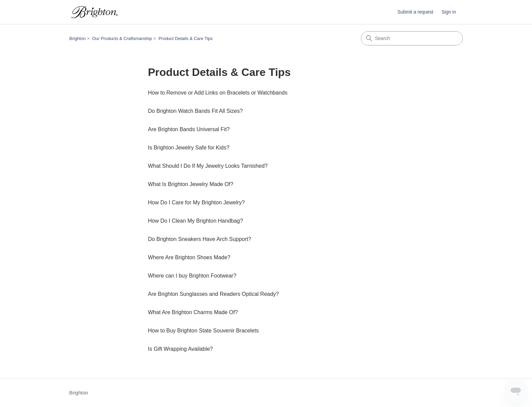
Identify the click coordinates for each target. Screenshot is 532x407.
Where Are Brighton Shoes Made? (189, 257)
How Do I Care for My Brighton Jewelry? (196, 202)
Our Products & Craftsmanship (122, 38)
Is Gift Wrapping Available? (180, 349)
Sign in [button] (449, 12)
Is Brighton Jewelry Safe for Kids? (189, 148)
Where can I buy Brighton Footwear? (192, 276)
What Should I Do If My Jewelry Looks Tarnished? (208, 166)
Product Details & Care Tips (186, 38)
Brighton (77, 38)
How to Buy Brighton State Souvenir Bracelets (203, 331)
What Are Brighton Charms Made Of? (193, 312)
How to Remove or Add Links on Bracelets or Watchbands (218, 93)
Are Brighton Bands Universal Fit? (189, 129)
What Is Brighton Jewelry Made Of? (191, 184)
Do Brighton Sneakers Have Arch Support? (199, 239)
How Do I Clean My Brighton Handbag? (195, 221)
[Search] (412, 38)
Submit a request (415, 12)
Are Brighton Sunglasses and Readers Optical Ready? (213, 294)
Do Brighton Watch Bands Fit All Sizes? (195, 111)
